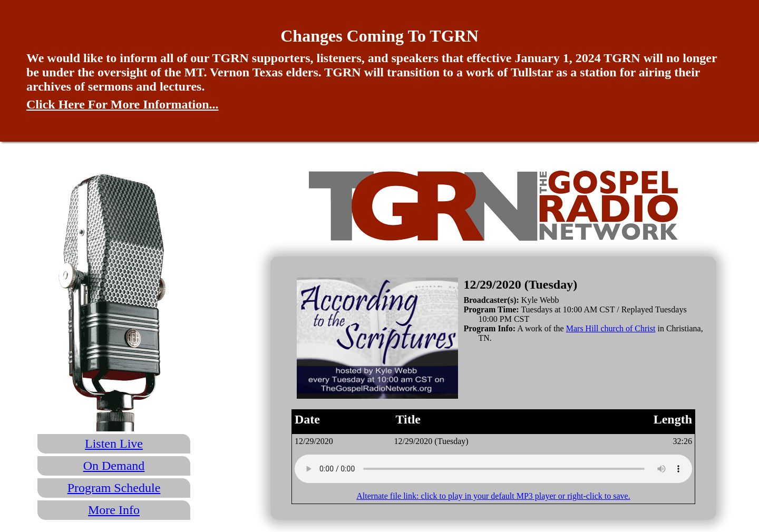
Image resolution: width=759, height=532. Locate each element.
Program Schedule (114, 488)
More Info (114, 510)
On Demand (114, 466)
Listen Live (114, 444)
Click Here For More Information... (123, 104)
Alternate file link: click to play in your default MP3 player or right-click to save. (493, 496)
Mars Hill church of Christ (611, 328)
